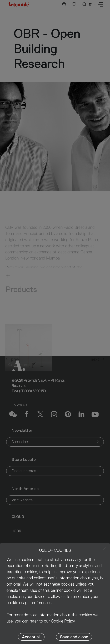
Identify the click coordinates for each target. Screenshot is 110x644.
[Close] (105, 548)
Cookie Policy (63, 621)
